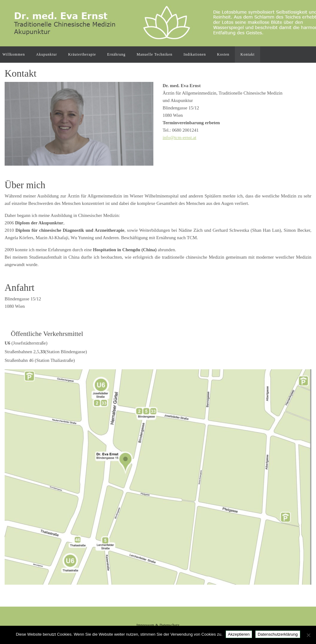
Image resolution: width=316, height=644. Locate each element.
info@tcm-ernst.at (179, 138)
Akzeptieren (239, 634)
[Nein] (308, 635)
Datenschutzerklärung (278, 634)
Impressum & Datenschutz (158, 625)
